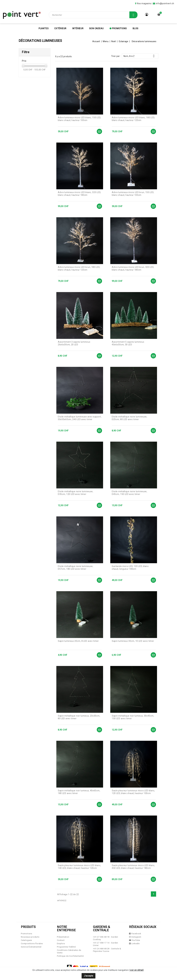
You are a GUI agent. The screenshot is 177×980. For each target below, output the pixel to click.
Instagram (135, 937)
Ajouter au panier (99, 131)
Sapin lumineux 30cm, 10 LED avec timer (133, 641)
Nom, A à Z (140, 56)
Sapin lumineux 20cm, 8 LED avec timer (78, 641)
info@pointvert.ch (165, 3)
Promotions (119, 28)
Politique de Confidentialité (70, 956)
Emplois (61, 944)
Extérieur (60, 28)
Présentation (63, 937)
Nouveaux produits (30, 937)
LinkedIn (134, 944)
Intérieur (78, 28)
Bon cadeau (96, 28)
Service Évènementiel (31, 947)
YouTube (135, 940)
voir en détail (137, 970)
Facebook (135, 934)
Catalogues (26, 940)
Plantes (44, 28)
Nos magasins (144, 3)
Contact (61, 940)
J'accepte (88, 976)
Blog (136, 28)
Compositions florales (32, 944)
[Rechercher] (93, 15)
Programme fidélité (66, 947)
